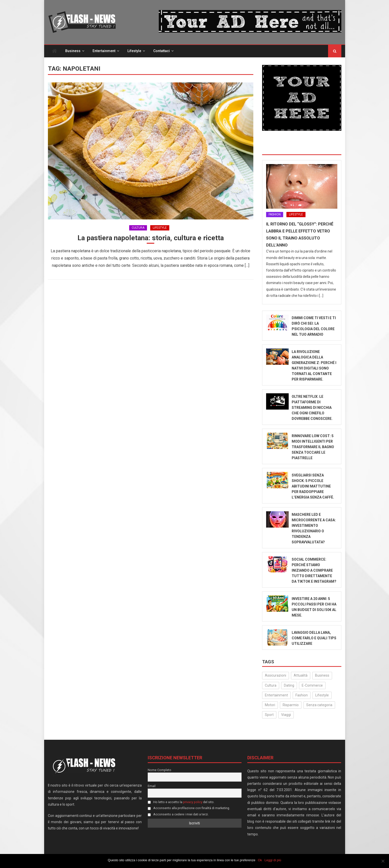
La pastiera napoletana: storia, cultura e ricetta (151, 238)
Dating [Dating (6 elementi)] (289, 685)
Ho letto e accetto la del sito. (181, 802)
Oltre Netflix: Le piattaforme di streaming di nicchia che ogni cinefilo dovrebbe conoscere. (312, 408)
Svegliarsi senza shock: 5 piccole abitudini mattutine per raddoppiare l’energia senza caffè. (313, 486)
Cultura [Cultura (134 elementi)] (271, 685)
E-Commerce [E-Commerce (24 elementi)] (312, 685)
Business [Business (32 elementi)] (322, 676)
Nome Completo (160, 770)
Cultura (138, 228)
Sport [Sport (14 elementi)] (269, 715)
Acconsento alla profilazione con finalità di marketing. (189, 808)
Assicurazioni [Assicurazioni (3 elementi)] (276, 676)
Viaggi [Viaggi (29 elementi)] (286, 715)
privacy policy (193, 802)
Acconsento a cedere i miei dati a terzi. (178, 815)
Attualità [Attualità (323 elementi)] (301, 676)
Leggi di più (273, 860)
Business (73, 51)
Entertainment (104, 51)
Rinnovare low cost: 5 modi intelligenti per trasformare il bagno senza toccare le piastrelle (313, 447)
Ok (260, 860)
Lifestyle (134, 51)
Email (152, 786)
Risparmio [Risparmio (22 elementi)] (291, 705)
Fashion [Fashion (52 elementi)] (302, 695)
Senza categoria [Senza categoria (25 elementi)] (319, 705)
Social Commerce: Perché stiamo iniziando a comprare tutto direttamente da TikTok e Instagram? (314, 571)
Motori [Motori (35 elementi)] (270, 705)
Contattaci (162, 51)
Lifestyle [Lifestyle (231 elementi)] (322, 695)
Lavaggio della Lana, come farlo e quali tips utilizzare (314, 638)
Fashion (275, 215)
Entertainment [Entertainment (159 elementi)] (276, 695)
